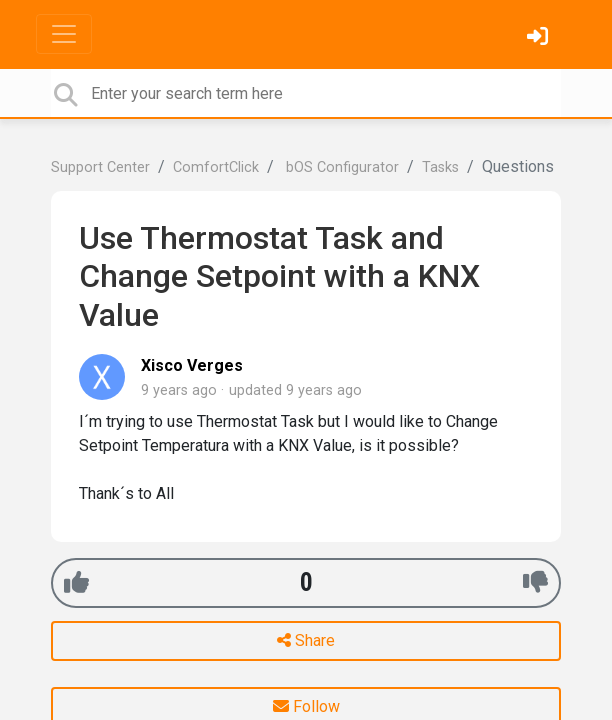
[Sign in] (540, 38)
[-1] (535, 582)
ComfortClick (216, 167)
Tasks (440, 167)
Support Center (100, 167)
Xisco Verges (192, 365)
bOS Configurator (340, 167)
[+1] (76, 582)
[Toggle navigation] (64, 34)
